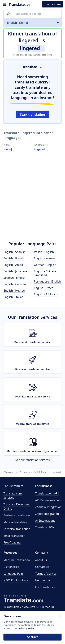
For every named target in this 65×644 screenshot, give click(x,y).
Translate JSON (45, 527)
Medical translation (16, 522)
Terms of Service (46, 574)
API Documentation (48, 500)
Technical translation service (32, 397)
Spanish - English (14, 278)
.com (19, 4)
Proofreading (12, 542)
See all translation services (33, 460)
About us (41, 560)
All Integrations (45, 521)
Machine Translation (17, 560)
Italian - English (44, 252)
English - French (14, 258)
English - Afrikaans (46, 294)
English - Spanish (14, 252)
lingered (40, 149)
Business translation (17, 515)
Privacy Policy (27, 628)
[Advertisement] (32, 201)
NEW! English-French (17, 580)
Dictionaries (11, 567)
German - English (45, 265)
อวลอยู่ (8, 149)
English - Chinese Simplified (45, 273)
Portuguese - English (47, 281)
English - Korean (45, 258)
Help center (43, 580)
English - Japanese (15, 271)
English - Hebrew (14, 291)
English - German (15, 284)
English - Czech (44, 288)
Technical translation (17, 529)
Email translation (14, 536)
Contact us (42, 567)
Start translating (33, 114)
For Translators (45, 587)
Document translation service (33, 342)
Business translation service (32, 369)
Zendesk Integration (48, 507)
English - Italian (13, 297)
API (47, 493)
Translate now (53, 4)
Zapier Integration (47, 514)
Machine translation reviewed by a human (33, 451)
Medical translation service (32, 424)
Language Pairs (14, 574)
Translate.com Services (13, 496)
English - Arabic (13, 265)
